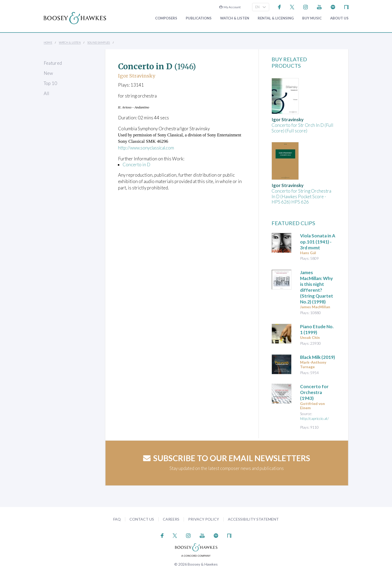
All (47, 93)
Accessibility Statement (253, 519)
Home (48, 42)
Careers (171, 519)
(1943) (314, 392)
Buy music (312, 18)
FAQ (117, 519)
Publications (199, 18)
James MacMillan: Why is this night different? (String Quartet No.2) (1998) (317, 287)
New (49, 73)
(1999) (317, 329)
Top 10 (50, 83)
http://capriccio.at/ (314, 418)
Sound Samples (99, 42)
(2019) (318, 357)
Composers (166, 18)
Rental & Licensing (276, 18)
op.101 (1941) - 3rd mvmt (318, 242)
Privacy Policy (204, 519)
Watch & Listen (235, 18)
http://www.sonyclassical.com (147, 148)
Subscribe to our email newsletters (227, 458)
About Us (339, 18)
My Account (230, 7)
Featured (53, 63)
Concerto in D (136, 164)
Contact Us (142, 519)
